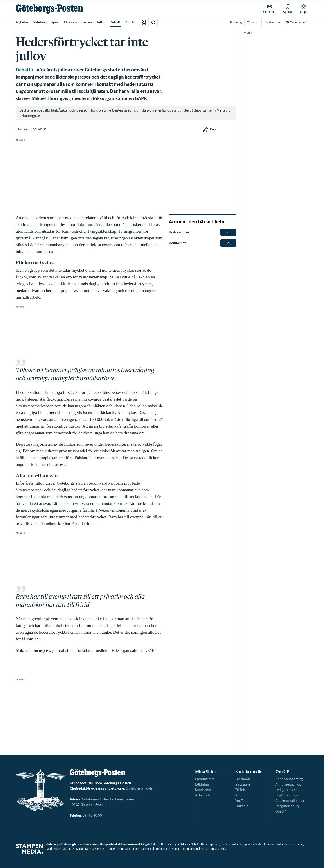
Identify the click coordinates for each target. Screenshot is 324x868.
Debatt (115, 22)
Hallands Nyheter (190, 844)
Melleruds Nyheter (73, 849)
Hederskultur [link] (179, 232)
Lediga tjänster (286, 790)
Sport (56, 22)
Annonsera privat (288, 784)
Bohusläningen (170, 844)
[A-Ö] (144, 22)
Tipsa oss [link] (253, 22)
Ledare (87, 22)
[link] (49, 9)
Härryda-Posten (230, 844)
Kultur (101, 22)
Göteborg (40, 22)
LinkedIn (242, 806)
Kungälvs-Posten (274, 844)
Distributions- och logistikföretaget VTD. (203, 849)
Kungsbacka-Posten (251, 844)
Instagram (243, 784)
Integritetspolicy (288, 806)
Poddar (130, 22)
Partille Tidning (115, 849)
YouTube (242, 801)
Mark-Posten (54, 849)
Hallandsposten (210, 844)
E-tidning (202, 784)
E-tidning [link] (236, 22)
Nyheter (22, 22)
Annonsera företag (289, 779)
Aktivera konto (206, 795)
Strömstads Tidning (153, 849)
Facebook (243, 779)
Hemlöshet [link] (177, 243)
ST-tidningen (133, 849)
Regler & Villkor (287, 795)
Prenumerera (205, 779)
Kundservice (204, 790)
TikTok (240, 790)
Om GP (281, 811)
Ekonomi (71, 22)
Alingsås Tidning (150, 844)
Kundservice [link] (272, 22)
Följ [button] (228, 232)
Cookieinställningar (290, 801)
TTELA (170, 849)
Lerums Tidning (294, 844)
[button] (153, 22)
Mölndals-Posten (95, 849)
